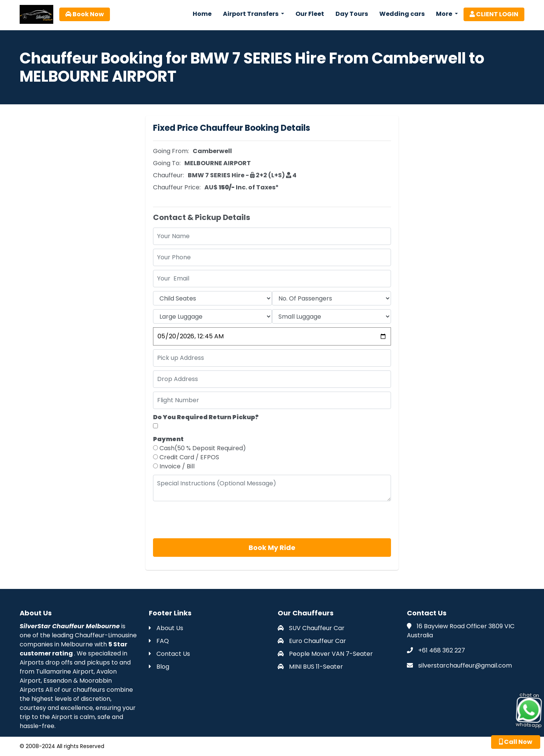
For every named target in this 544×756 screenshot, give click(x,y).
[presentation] (210, 520)
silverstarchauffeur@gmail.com (465, 665)
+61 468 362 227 (442, 650)
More (445, 14)
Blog (159, 667)
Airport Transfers (251, 14)
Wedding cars (402, 14)
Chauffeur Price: (177, 187)
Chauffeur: (168, 175)
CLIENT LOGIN (494, 14)
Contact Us (169, 654)
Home (202, 14)
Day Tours (352, 14)
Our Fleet (310, 14)
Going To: (167, 163)
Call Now (516, 742)
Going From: (171, 151)
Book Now (85, 14)
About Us (166, 628)
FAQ (159, 641)
